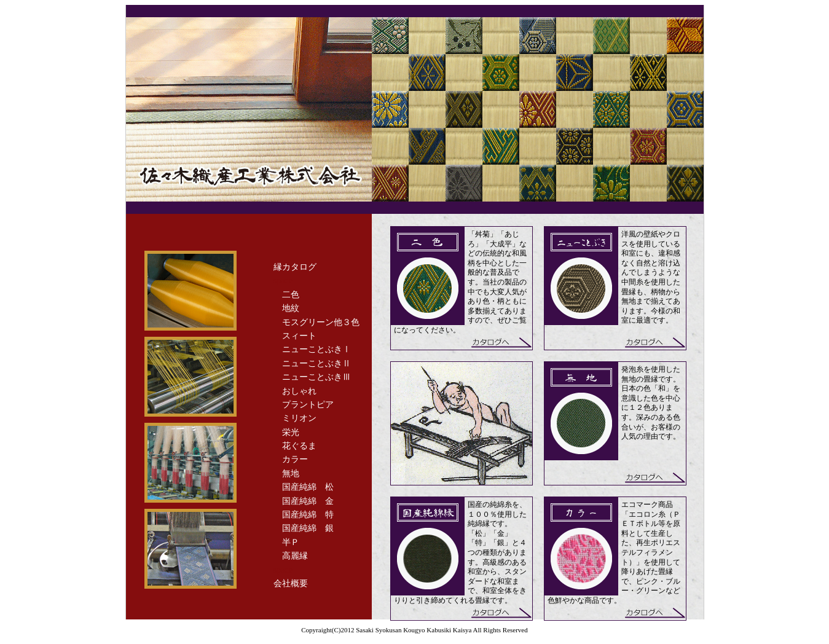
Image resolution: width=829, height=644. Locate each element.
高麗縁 (295, 556)
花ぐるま (299, 446)
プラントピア (308, 405)
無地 (291, 473)
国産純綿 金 (308, 501)
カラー (295, 459)
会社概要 (291, 583)
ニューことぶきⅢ (316, 377)
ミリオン (299, 418)
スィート (299, 336)
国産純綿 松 (308, 487)
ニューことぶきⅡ (316, 363)
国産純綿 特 (308, 515)
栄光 (291, 432)
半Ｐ (291, 542)
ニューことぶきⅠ (316, 349)
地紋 (291, 308)
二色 (291, 295)
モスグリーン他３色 (321, 322)
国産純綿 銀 (308, 528)
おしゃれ (299, 391)
